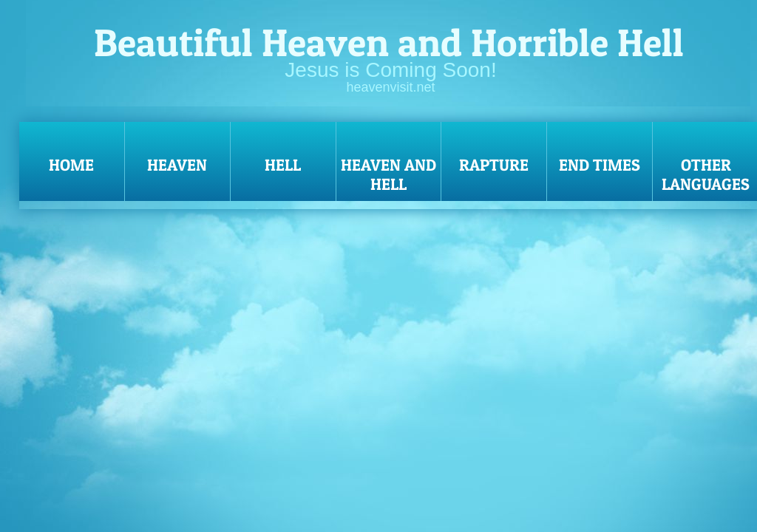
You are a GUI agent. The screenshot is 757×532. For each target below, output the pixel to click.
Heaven (177, 165)
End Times (600, 165)
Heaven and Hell (388, 174)
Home (71, 165)
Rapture (494, 165)
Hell (283, 165)
